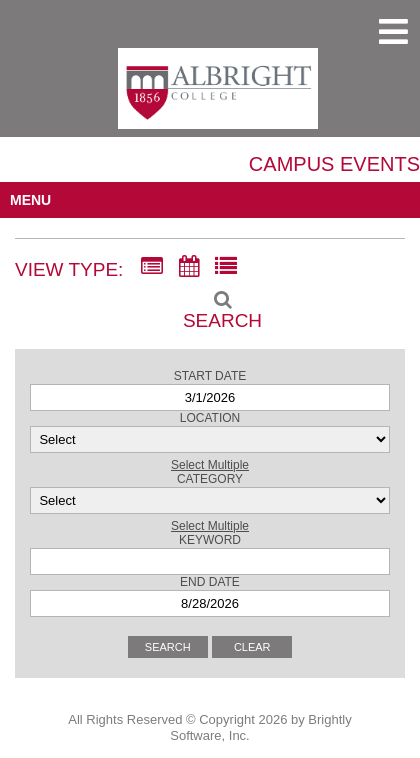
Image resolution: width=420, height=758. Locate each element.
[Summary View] (152, 267)
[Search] (210, 304)
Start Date (210, 376)
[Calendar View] (189, 267)
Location (210, 418)
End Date (210, 582)
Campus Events (334, 164)
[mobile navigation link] (393, 31)
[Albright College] (218, 97)
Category (210, 479)
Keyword (210, 540)
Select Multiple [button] (210, 465)
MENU (30, 200)
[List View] (226, 267)
